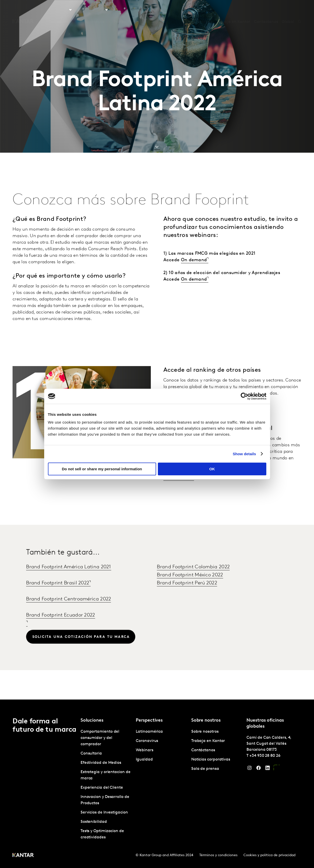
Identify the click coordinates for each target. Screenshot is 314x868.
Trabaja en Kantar (233, 10)
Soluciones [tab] (59, 10)
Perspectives (125, 10)
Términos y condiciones (218, 855)
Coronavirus (147, 741)
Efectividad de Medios (101, 763)
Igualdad (144, 760)
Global (288, 10)
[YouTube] (277, 769)
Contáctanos (266, 10)
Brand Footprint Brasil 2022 (58, 594)
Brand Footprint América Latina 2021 (69, 578)
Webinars (144, 750)
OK (212, 469)
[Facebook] (259, 769)
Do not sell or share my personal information (102, 469)
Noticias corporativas (211, 760)
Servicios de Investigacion (104, 813)
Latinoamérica (149, 732)
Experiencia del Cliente (102, 788)
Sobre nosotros (199, 10)
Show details (244, 454)
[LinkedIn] (268, 769)
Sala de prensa (205, 769)
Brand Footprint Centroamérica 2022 (69, 610)
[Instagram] (249, 769)
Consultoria (91, 754)
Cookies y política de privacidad (269, 855)
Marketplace (154, 10)
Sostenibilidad (94, 822)
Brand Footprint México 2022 (190, 586)
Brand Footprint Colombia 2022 (193, 578)
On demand (194, 271)
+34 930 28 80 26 (265, 756)
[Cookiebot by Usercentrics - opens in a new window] (244, 396)
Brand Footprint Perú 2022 (187, 594)
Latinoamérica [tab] (91, 10)
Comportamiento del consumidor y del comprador (100, 738)
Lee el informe (178, 489)
